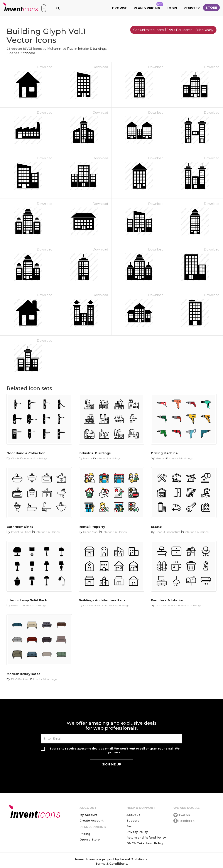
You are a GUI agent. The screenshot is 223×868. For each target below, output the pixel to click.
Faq (129, 826)
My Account (88, 815)
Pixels (15, 605)
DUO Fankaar (92, 605)
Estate (156, 527)
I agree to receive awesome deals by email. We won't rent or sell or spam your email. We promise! (115, 750)
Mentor (88, 458)
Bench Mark (91, 532)
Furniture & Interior (167, 600)
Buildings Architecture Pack (102, 600)
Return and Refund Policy (146, 837)
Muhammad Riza (60, 49)
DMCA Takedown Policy (145, 843)
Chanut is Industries (168, 532)
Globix (15, 458)
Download (45, 67)
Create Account (91, 820)
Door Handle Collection (26, 453)
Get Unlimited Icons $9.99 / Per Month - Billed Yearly (173, 30)
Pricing (85, 834)
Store (211, 8)
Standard (28, 53)
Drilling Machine (164, 453)
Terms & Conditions (111, 864)
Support (133, 820)
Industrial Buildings (95, 453)
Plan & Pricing (149, 6)
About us (133, 815)
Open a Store (90, 839)
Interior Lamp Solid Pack (27, 600)
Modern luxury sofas (23, 674)
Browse (120, 8)
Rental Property (92, 527)
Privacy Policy (137, 832)
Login (172, 8)
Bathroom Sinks (20, 527)
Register (192, 8)
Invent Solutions (21, 532)
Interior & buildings (92, 49)
